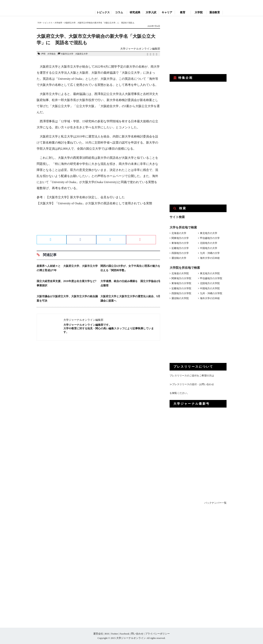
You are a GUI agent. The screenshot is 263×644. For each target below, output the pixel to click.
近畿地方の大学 (180, 248)
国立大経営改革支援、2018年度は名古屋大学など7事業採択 (67, 283)
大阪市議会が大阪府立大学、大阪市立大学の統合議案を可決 (67, 299)
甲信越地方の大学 (210, 238)
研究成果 (135, 12)
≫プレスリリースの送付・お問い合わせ (192, 384)
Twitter (114, 634)
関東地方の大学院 (181, 278)
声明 (43, 54)
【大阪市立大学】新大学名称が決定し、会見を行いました (85, 197)
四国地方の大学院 (181, 293)
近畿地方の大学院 (181, 288)
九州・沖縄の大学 (210, 253)
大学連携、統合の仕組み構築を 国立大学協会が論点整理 (131, 283)
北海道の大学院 (180, 273)
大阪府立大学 (81, 54)
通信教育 (215, 12)
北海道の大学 (179, 233)
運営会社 (98, 634)
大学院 (199, 12)
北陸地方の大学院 (210, 283)
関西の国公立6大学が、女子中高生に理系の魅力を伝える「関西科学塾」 (130, 268)
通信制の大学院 (180, 298)
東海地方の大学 (180, 243)
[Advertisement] (98, 222)
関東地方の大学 (180, 238)
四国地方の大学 (180, 253)
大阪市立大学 (67, 54)
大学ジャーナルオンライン (131, 638)
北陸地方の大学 (209, 243)
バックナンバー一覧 (215, 503)
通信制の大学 (179, 258)
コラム (119, 12)
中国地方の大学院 (210, 288)
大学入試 (151, 12)
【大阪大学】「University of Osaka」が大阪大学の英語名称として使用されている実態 (94, 203)
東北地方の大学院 (210, 273)
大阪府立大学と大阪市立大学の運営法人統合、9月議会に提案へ (130, 299)
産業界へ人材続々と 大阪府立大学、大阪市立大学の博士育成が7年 (67, 268)
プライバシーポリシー (157, 634)
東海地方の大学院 (181, 283)
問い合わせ (137, 634)
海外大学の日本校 (210, 258)
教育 (183, 12)
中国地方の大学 (209, 248)
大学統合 (51, 54)
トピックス (103, 12)
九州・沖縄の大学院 (211, 293)
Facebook (124, 634)
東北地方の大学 (209, 233)
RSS (107, 634)
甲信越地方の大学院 (211, 278)
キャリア (167, 12)
